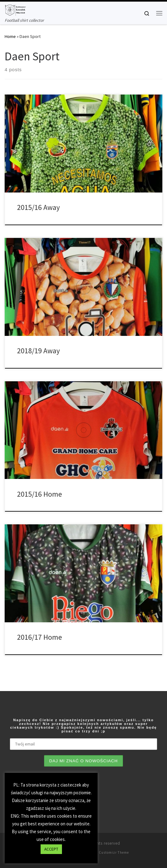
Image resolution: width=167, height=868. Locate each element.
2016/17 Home (40, 637)
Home (10, 36)
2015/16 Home (40, 494)
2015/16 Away (38, 207)
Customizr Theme (114, 852)
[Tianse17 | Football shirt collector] (15, 9)
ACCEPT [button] (51, 849)
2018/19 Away (38, 351)
